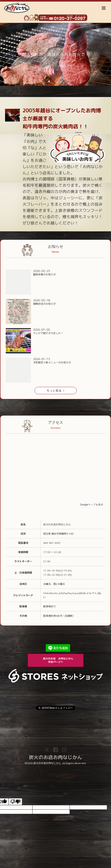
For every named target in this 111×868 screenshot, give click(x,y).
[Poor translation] (15, 802)
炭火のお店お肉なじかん (55, 757)
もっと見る (55, 391)
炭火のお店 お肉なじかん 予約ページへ (61, 660)
